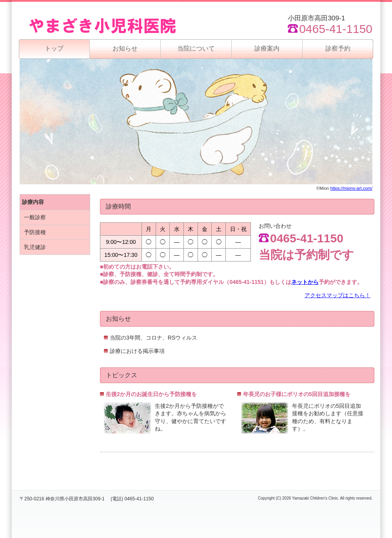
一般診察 (35, 217)
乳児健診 (35, 247)
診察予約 (338, 48)
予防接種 (35, 232)
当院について (196, 48)
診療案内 (267, 48)
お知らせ (125, 48)
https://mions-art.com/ (351, 188)
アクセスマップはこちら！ (338, 295)
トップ (54, 48)
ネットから (305, 282)
